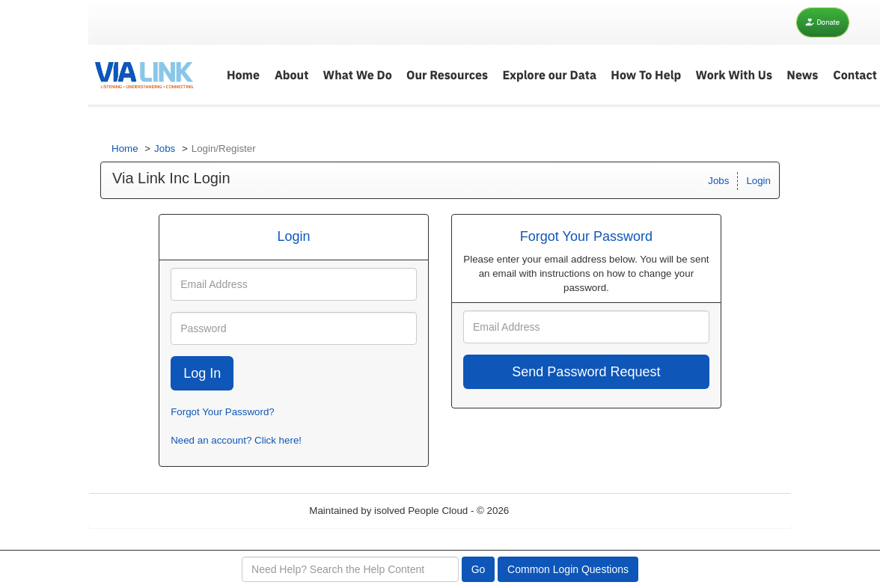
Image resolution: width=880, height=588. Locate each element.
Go (479, 569)
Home (125, 148)
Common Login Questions (568, 569)
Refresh (553, 511)
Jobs (165, 148)
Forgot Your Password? (223, 412)
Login (758, 181)
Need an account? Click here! (236, 440)
